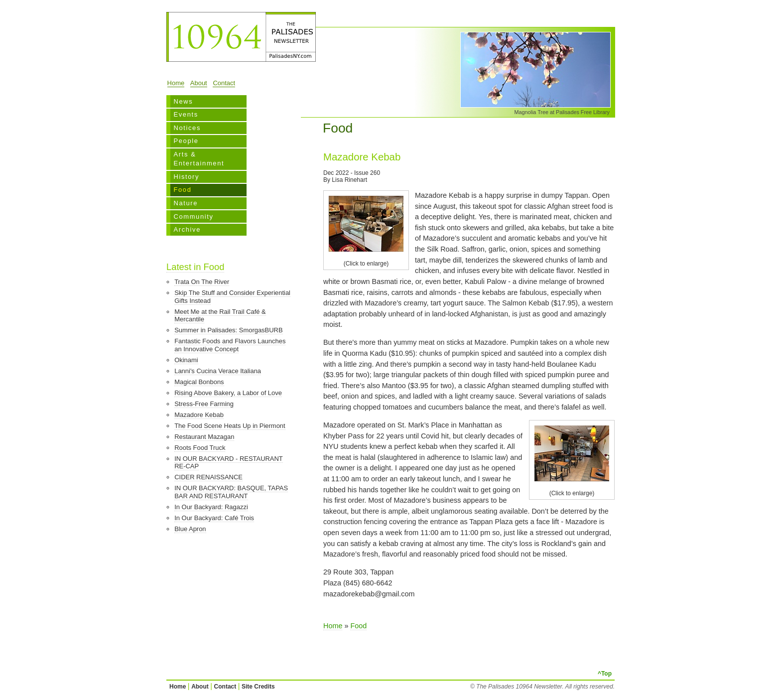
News (183, 101)
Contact (224, 83)
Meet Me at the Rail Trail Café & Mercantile (220, 316)
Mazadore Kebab (199, 415)
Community (193, 216)
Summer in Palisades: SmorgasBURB (228, 330)
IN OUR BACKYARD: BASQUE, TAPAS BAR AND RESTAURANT (231, 492)
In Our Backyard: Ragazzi (211, 507)
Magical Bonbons (199, 382)
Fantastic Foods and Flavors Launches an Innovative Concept (230, 345)
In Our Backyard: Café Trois (214, 518)
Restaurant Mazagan (204, 437)
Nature (186, 203)
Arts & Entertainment (199, 159)
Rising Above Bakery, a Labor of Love (228, 393)
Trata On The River (202, 282)
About (199, 83)
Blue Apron (190, 529)
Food (182, 190)
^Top (605, 674)
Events (186, 114)
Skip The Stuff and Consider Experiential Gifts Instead (232, 297)
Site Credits (258, 687)
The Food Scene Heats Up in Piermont (230, 426)
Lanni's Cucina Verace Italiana (218, 371)
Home (176, 83)
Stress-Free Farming (204, 404)
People (186, 141)
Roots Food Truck (200, 448)
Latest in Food (195, 267)
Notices (187, 128)
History (186, 177)
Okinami (186, 360)
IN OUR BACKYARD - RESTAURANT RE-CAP (229, 463)
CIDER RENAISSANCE (208, 477)
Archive (187, 229)
